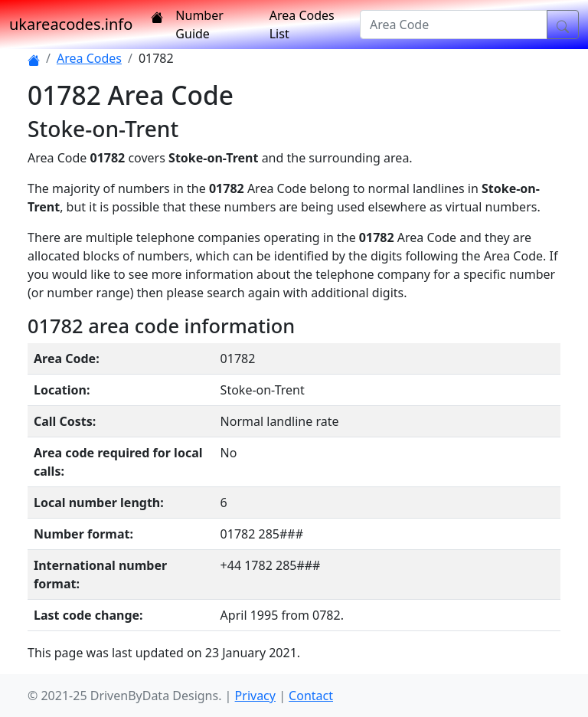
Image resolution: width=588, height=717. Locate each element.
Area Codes (89, 58)
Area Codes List (302, 25)
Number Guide (199, 25)
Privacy (255, 696)
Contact (311, 696)
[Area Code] (454, 25)
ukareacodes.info (71, 24)
